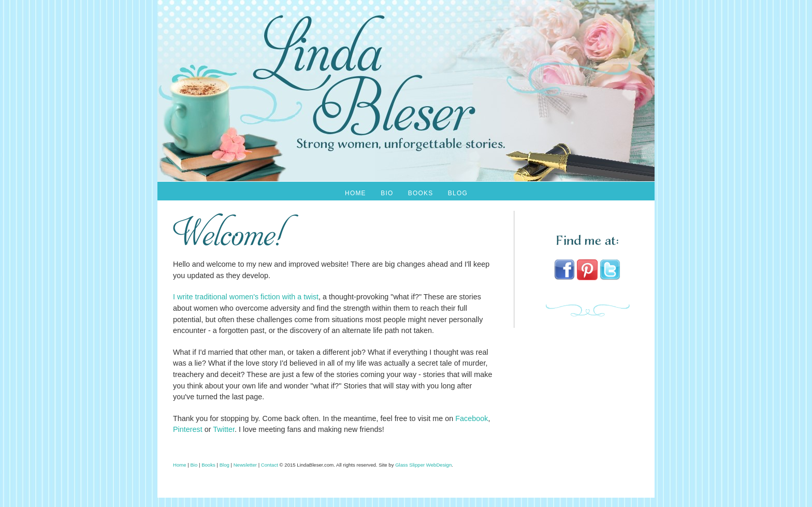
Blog (458, 193)
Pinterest (188, 429)
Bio (387, 193)
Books (421, 193)
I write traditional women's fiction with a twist (246, 297)
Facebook (472, 418)
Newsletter (245, 465)
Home (356, 193)
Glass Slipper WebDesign (423, 465)
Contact (270, 465)
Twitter (224, 429)
